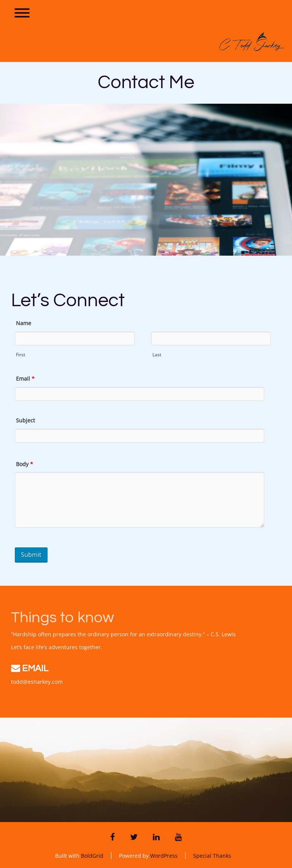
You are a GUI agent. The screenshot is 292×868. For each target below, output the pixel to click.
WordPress (164, 856)
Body (25, 464)
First (21, 355)
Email (25, 379)
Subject (25, 420)
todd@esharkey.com (37, 682)
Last (157, 355)
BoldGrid (92, 856)
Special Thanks (212, 856)
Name (24, 323)
